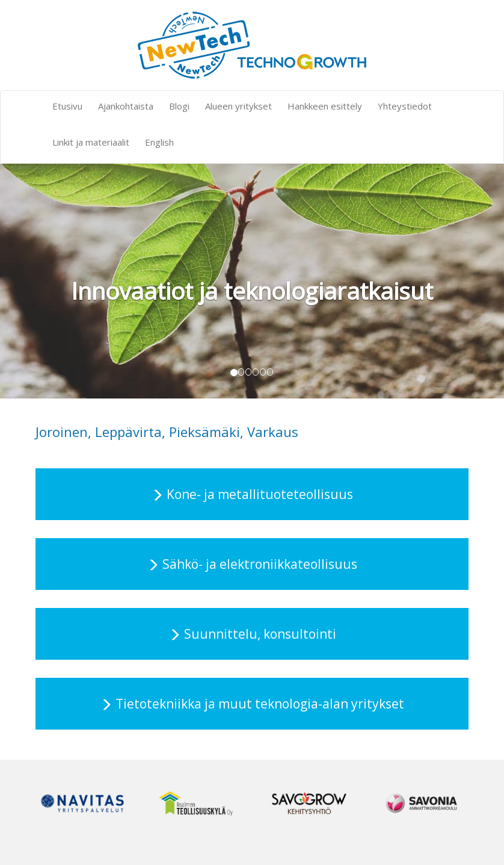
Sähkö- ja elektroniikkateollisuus (260, 564)
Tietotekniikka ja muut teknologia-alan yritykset (260, 704)
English (159, 142)
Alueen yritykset (238, 106)
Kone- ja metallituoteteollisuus (260, 494)
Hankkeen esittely (325, 106)
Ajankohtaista (126, 106)
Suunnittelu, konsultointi (260, 634)
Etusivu (67, 106)
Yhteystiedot (405, 106)
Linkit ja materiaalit (91, 142)
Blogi (179, 106)
